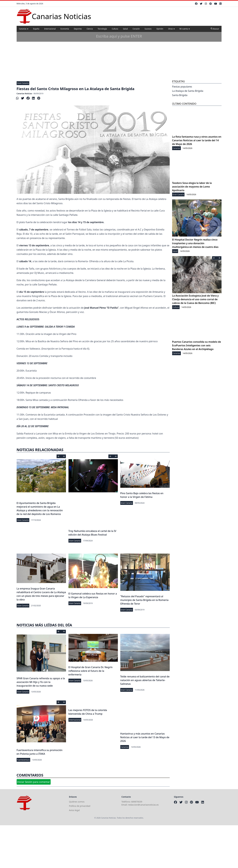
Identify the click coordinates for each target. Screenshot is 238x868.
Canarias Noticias (24, 94)
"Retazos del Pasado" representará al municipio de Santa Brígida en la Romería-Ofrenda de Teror (145, 600)
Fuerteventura (23, 760)
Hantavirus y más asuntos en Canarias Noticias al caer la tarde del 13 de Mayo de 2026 (145, 737)
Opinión (160, 29)
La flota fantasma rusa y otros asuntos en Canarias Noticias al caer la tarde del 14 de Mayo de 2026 (197, 140)
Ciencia (90, 29)
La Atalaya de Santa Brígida (188, 91)
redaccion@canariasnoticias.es (143, 805)
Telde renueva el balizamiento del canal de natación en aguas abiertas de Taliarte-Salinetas (145, 680)
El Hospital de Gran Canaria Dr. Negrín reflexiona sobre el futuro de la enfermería (91, 671)
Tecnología (102, 29)
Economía (65, 29)
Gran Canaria (23, 83)
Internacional (50, 29)
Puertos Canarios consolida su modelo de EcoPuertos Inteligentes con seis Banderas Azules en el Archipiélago (197, 345)
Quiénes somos (77, 802)
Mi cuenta (185, 29)
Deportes (78, 29)
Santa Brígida (180, 95)
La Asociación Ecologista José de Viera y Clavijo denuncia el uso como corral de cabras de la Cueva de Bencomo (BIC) (195, 299)
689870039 (137, 802)
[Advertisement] (119, 56)
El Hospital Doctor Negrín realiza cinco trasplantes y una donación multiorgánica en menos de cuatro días (195, 243)
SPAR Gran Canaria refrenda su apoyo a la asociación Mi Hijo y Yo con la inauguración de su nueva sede (41, 682)
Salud (125, 29)
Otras (171, 29)
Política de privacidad (80, 806)
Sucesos (148, 29)
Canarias (24, 29)
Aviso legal (74, 810)
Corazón (136, 29)
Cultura (115, 29)
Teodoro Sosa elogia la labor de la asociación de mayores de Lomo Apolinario (192, 187)
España (36, 29)
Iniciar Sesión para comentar (34, 782)
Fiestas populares (182, 87)
